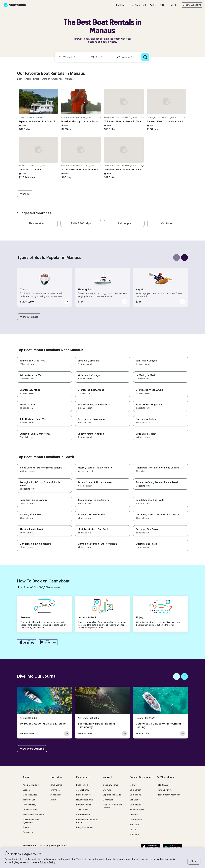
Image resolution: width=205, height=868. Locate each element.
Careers (27, 790)
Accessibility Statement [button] (34, 815)
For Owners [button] (55, 790)
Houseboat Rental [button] (85, 800)
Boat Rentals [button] (82, 785)
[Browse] (121, 5)
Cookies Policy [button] (30, 810)
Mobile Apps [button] (55, 795)
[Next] (184, 258)
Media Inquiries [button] (30, 795)
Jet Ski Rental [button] (83, 790)
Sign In (173, 5)
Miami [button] (132, 785)
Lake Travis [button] (135, 805)
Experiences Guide (112, 795)
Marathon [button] (134, 835)
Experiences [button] (83, 777)
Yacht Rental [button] (82, 810)
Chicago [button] (134, 815)
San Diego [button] (135, 800)
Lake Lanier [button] (135, 790)
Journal (107, 777)
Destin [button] (133, 830)
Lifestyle (107, 790)
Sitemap (27, 827)
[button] (138, 5)
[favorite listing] (57, 118)
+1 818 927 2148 (164, 790)
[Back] (177, 258)
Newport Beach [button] (137, 810)
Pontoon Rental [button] (83, 805)
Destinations (109, 800)
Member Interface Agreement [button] (31, 821)
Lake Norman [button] (136, 820)
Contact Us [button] (28, 832)
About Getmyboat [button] (31, 785)
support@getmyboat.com (169, 795)
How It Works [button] (56, 785)
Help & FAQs (162, 785)
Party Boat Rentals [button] (85, 827)
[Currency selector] (163, 5)
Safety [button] (53, 800)
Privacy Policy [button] (48, 862)
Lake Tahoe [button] (135, 795)
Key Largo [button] (135, 825)
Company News (110, 785)
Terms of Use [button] (84, 859)
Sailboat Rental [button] (83, 815)
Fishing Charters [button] (84, 795)
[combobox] (72, 57)
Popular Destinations (142, 777)
